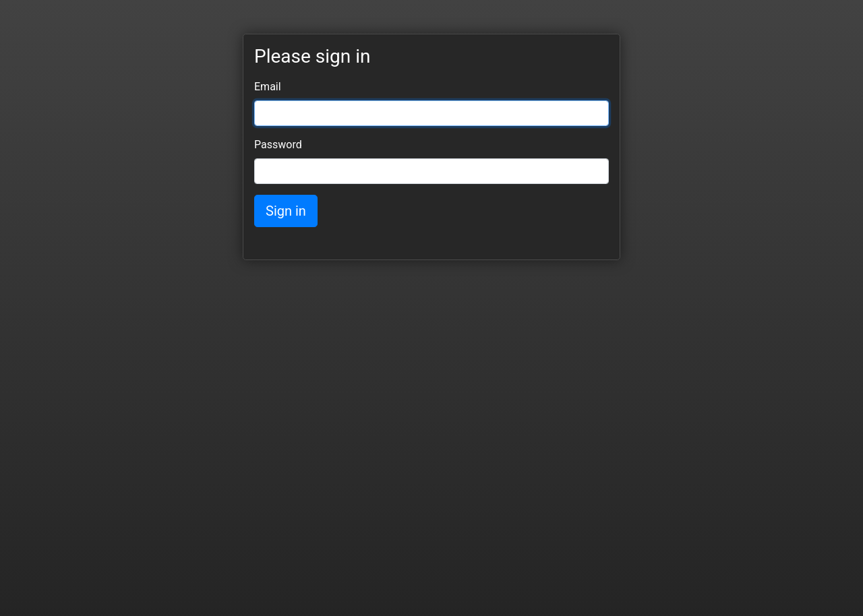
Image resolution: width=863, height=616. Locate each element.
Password (278, 145)
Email (268, 87)
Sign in (286, 211)
